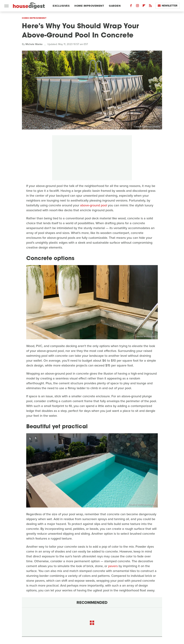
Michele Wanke (34, 44)
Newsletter (168, 6)
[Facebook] (131, 6)
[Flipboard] (144, 6)
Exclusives (61, 6)
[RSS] (150, 6)
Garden (115, 6)
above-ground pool (94, 205)
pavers (113, 566)
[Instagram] (137, 6)
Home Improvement (89, 6)
